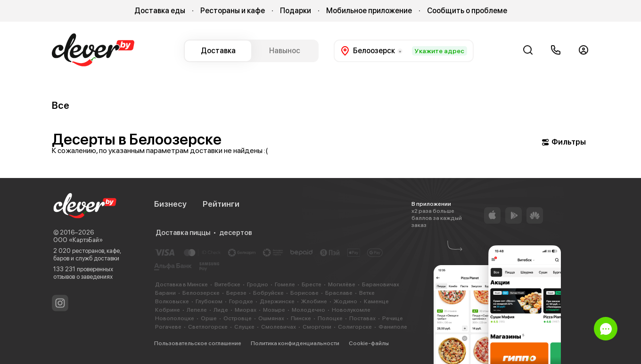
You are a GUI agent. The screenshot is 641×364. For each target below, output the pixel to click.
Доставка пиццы (183, 233)
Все (61, 105)
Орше (209, 318)
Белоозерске (201, 293)
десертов (236, 233)
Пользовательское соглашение (198, 343)
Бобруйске (268, 293)
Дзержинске (277, 301)
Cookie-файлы (369, 343)
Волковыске (172, 301)
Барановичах (381, 284)
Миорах (246, 310)
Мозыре (274, 310)
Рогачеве (168, 327)
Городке (241, 301)
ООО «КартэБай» (78, 240)
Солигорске (355, 327)
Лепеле (197, 310)
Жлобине (314, 301)
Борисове (304, 293)
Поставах (362, 318)
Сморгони (317, 327)
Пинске (301, 318)
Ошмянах (271, 318)
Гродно (258, 284)
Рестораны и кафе (233, 11)
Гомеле (285, 284)
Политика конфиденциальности (295, 343)
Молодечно (308, 310)
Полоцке (330, 318)
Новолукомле (351, 310)
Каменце (376, 301)
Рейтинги (221, 204)
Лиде (221, 310)
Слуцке (244, 327)
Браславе (339, 293)
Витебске (227, 284)
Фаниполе (393, 327)
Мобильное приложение (369, 11)
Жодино (345, 301)
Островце (238, 318)
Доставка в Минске (181, 284)
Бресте (312, 284)
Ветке (367, 293)
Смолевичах (279, 327)
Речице (393, 318)
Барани (165, 293)
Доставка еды (160, 11)
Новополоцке (175, 318)
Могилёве (342, 284)
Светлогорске (208, 327)
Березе (236, 293)
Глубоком (209, 301)
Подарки (296, 11)
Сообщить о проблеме (467, 11)
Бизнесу (170, 204)
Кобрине (168, 310)
